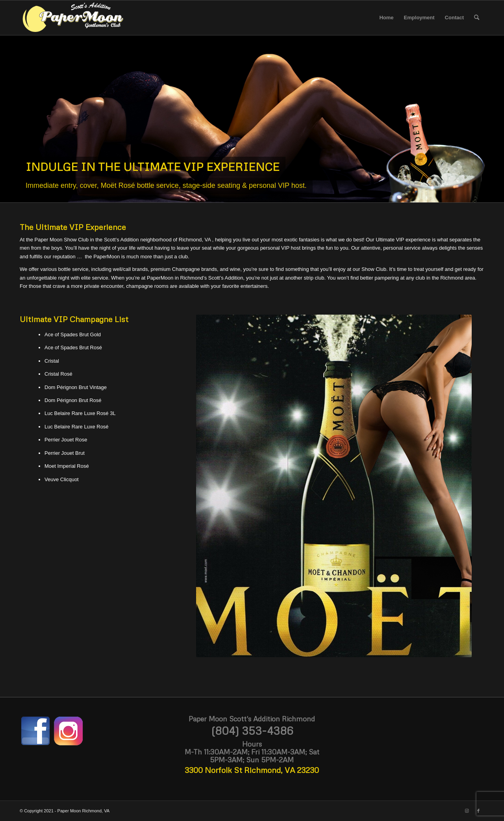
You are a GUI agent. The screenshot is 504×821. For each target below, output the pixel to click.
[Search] (477, 18)
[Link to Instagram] (467, 811)
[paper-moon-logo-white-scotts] (72, 18)
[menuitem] (386, 18)
